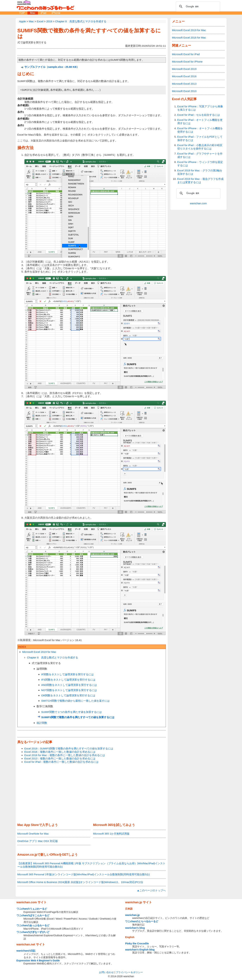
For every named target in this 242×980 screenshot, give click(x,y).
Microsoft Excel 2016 (184, 76)
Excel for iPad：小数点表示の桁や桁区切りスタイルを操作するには (200, 147)
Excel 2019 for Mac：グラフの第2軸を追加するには (200, 172)
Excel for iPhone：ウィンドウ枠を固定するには (200, 164)
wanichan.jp (132, 915)
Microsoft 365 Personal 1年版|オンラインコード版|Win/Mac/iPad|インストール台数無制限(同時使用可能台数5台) (84, 874)
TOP (22, 13)
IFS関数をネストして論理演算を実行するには (68, 680)
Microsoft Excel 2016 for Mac (189, 37)
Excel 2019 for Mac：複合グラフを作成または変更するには (200, 181)
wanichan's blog (135, 928)
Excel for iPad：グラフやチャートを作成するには (200, 155)
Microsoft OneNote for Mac (33, 834)
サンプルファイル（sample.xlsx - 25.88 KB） (52, 67)
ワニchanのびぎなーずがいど (33, 932)
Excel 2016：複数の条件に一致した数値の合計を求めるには (60, 752)
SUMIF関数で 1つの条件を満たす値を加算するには (72, 712)
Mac (33, 13)
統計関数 (42, 723)
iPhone (56, 13)
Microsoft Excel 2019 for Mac (39, 652)
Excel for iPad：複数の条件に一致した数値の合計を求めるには (62, 762)
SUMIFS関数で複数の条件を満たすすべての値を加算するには (78, 717)
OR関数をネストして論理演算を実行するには (68, 695)
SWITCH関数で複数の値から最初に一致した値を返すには (75, 701)
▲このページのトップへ (151, 890)
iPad (43, 13)
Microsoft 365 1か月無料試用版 (111, 834)
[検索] (197, 6)
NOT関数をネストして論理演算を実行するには (69, 690)
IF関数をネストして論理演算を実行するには (67, 674)
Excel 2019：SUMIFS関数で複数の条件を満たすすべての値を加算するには (69, 748)
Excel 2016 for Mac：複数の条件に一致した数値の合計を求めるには (65, 755)
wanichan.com (198, 203)
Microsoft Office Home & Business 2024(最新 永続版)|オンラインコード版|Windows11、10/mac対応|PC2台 (80, 882)
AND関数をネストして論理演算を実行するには (69, 685)
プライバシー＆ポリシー (129, 972)
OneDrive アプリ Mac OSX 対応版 (38, 841)
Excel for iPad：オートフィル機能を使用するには (200, 122)
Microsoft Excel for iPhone (187, 62)
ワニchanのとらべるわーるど (142, 921)
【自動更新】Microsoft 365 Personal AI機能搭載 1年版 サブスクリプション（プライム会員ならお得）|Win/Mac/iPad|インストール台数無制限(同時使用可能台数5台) (91, 865)
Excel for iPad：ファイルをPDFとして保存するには (200, 138)
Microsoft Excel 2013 (184, 84)
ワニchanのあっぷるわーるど (33, 925)
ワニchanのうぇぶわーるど (32, 909)
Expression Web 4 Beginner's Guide (38, 961)
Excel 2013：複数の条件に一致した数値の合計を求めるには (60, 758)
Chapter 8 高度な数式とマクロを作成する (53, 657)
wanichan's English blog (140, 950)
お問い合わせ (107, 972)
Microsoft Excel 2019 (184, 69)
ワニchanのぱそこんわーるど (33, 915)
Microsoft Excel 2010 (184, 91)
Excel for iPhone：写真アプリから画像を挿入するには (200, 108)
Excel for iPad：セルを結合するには (199, 115)
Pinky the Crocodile (137, 943)
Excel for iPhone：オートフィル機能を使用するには (200, 130)
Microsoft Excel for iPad (186, 54)
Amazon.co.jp (27, 855)
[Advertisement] (92, 793)
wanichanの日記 (26, 951)
